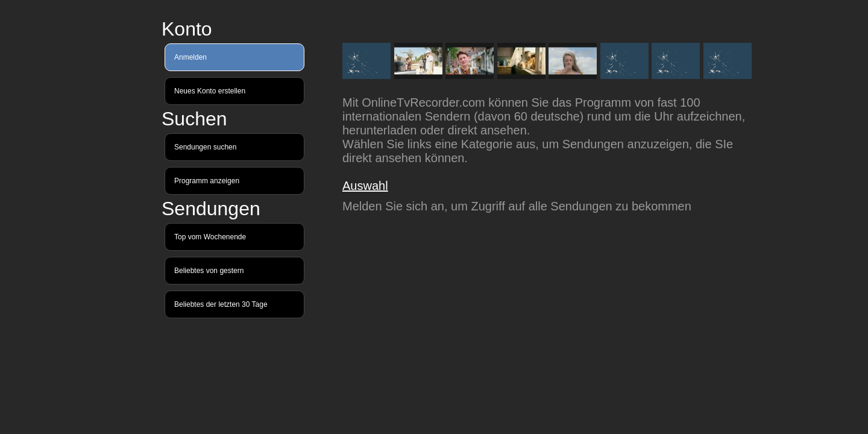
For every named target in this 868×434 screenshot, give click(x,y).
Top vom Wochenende (210, 237)
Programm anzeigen (207, 181)
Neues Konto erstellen (210, 91)
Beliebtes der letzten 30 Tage (221, 304)
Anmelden (190, 57)
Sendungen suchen (205, 147)
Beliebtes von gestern (209, 271)
